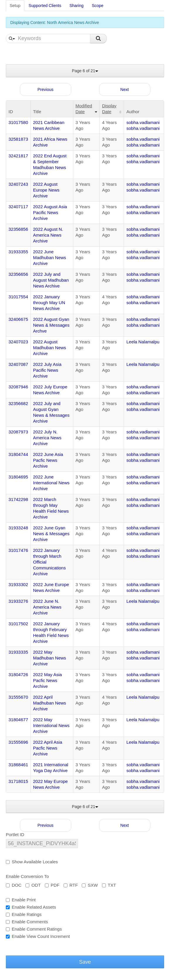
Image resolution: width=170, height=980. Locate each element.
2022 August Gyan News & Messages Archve (51, 325)
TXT (109, 885)
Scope (98, 6)
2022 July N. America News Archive (47, 438)
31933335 (18, 652)
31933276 (18, 601)
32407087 (18, 364)
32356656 (18, 274)
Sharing (76, 6)
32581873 (18, 139)
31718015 (18, 781)
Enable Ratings (24, 914)
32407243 (18, 184)
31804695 (18, 477)
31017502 (18, 624)
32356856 (18, 229)
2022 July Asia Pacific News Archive (47, 370)
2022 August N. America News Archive (48, 235)
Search (98, 39)
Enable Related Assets (31, 907)
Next (125, 89)
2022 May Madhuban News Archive (50, 658)
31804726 (18, 675)
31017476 (18, 550)
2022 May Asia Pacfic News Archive (47, 680)
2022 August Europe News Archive (46, 190)
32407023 (18, 342)
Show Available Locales (32, 862)
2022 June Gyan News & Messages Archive (51, 534)
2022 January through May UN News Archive (49, 303)
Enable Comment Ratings (34, 929)
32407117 (18, 207)
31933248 (18, 528)
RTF (71, 885)
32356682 (18, 403)
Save (85, 962)
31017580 (18, 122)
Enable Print (21, 900)
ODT (33, 885)
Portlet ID (15, 835)
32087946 (18, 387)
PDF (52, 885)
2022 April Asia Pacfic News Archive (48, 748)
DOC (14, 885)
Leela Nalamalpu (143, 342)
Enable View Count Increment (38, 936)
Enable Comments (27, 922)
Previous (45, 89)
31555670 (18, 697)
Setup (15, 6)
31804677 (18, 720)
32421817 (18, 156)
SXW (90, 885)
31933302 (18, 584)
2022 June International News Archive (51, 483)
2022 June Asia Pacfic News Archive (48, 460)
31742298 (18, 499)
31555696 (18, 742)
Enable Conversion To (27, 876)
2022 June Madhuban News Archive (50, 258)
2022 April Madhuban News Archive (50, 703)
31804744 (18, 454)
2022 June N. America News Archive (47, 607)
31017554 (18, 297)
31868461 (18, 765)
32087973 (18, 432)
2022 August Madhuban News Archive (50, 348)
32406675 (18, 319)
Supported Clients (45, 6)
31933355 (18, 252)
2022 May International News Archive (51, 725)
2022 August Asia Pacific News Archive (50, 212)
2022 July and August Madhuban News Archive (51, 280)
